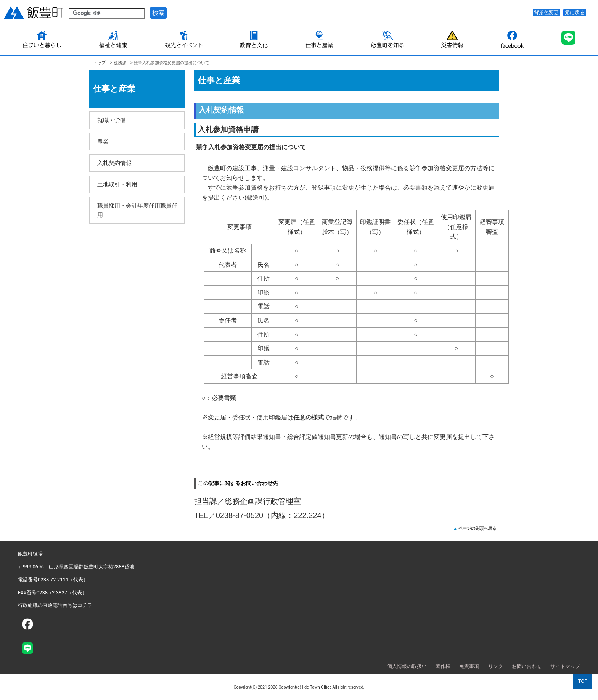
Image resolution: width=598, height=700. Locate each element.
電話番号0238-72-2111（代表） (53, 580)
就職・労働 (112, 120)
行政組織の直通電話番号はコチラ (55, 605)
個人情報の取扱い (407, 666)
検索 (158, 13)
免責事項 (469, 666)
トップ (99, 63)
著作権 (443, 666)
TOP (583, 681)
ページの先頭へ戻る (477, 528)
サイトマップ (565, 666)
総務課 (120, 63)
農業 (103, 141)
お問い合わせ (527, 666)
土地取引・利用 (117, 184)
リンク (496, 666)
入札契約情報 (114, 163)
